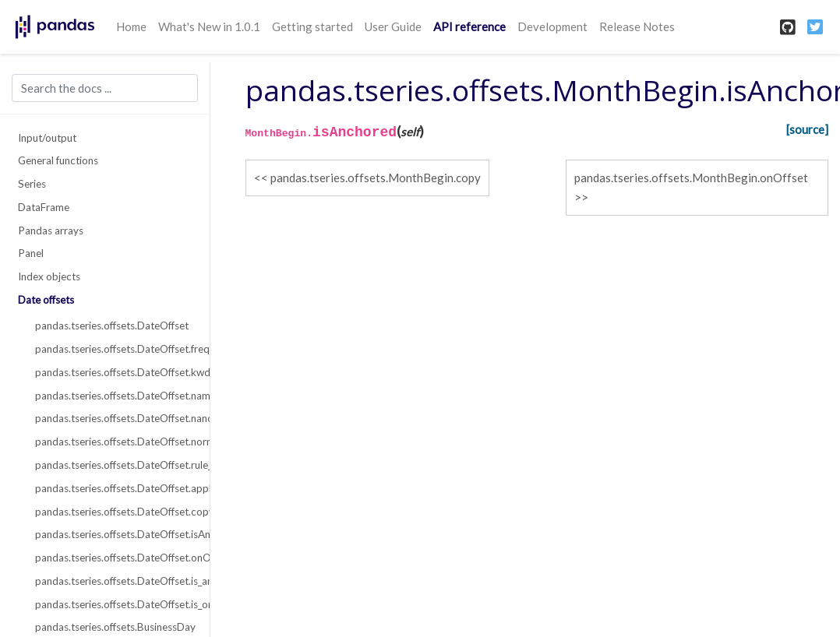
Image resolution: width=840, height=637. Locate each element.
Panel (31, 253)
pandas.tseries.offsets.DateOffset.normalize (113, 442)
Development (552, 26)
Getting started (312, 26)
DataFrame (44, 207)
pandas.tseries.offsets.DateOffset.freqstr (113, 349)
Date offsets (46, 300)
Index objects (49, 276)
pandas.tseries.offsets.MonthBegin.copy (376, 178)
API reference (469, 26)
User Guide (393, 26)
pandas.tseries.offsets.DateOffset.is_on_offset (113, 604)
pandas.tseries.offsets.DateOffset (112, 326)
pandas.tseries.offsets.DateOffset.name (113, 396)
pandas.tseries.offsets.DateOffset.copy (113, 512)
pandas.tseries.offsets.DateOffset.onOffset (113, 558)
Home (131, 26)
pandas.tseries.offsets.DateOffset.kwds (113, 372)
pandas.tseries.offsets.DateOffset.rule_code (113, 465)
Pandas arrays (51, 231)
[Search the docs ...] (105, 88)
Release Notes (637, 26)
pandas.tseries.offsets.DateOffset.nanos (113, 418)
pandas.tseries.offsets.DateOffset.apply (113, 488)
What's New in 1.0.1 (209, 26)
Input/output (47, 138)
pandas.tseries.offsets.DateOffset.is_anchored (113, 581)
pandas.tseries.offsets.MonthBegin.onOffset (691, 178)
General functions (58, 160)
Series (32, 184)
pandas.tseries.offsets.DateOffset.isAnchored (113, 534)
